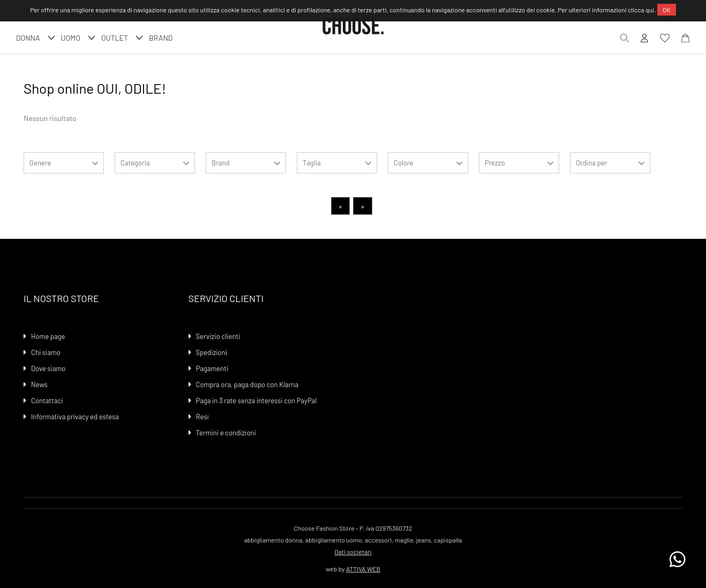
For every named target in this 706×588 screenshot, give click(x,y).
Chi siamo (46, 352)
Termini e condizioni (226, 433)
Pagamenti (212, 368)
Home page (48, 336)
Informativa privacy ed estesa (75, 417)
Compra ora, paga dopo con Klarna (247, 385)
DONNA (34, 38)
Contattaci (47, 401)
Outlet (121, 38)
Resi (202, 417)
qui (650, 10)
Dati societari (353, 552)
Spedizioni (212, 352)
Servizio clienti (218, 336)
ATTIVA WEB (363, 569)
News (39, 385)
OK (667, 10)
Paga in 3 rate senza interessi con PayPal (257, 401)
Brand (161, 38)
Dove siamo (48, 368)
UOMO (77, 38)
